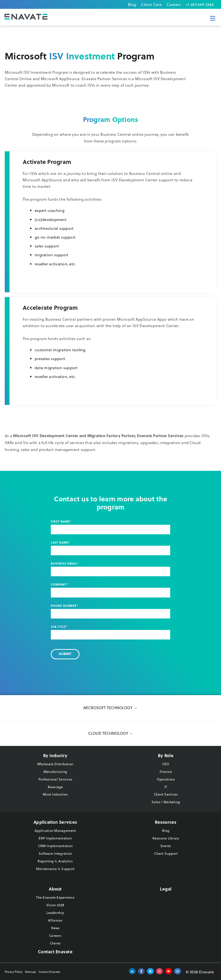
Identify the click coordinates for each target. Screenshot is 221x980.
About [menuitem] (55, 889)
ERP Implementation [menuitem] (55, 838)
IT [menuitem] (166, 787)
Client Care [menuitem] (151, 4)
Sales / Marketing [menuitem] (166, 802)
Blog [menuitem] (132, 4)
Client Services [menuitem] (166, 794)
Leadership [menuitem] (55, 913)
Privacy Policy (14, 972)
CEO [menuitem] (166, 764)
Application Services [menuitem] (55, 822)
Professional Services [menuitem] (55, 779)
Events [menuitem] (166, 846)
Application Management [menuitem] (55, 831)
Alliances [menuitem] (55, 920)
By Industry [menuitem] (55, 755)
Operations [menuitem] (166, 779)
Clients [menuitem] (55, 943)
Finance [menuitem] (166, 772)
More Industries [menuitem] (55, 794)
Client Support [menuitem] (166, 853)
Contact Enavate (49, 972)
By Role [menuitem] (166, 755)
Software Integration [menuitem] (55, 853)
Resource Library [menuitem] (166, 838)
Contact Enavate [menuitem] (55, 951)
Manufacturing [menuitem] (55, 772)
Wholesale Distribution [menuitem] (55, 764)
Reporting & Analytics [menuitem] (55, 861)
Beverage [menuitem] (55, 787)
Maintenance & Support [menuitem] (55, 869)
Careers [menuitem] (174, 4)
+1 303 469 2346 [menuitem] (200, 4)
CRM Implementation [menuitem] (55, 846)
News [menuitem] (55, 928)
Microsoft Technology (108, 708)
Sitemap (30, 972)
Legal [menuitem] (166, 889)
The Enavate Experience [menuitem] (55, 897)
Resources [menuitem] (166, 822)
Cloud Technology (108, 733)
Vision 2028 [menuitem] (55, 905)
